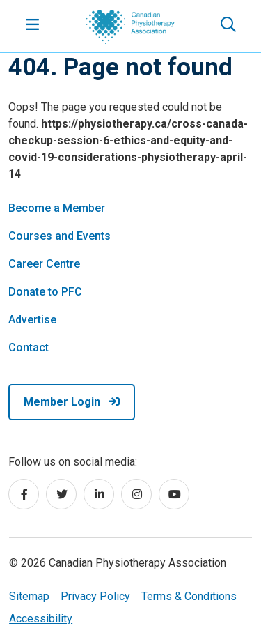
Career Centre (44, 264)
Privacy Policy (95, 596)
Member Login (72, 402)
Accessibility (41, 619)
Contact (29, 347)
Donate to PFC (45, 292)
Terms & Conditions (189, 596)
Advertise (32, 320)
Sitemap (29, 596)
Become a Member (57, 208)
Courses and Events (60, 236)
